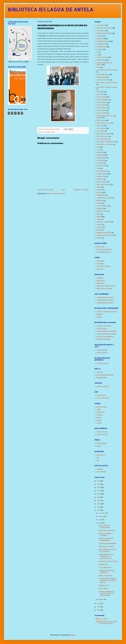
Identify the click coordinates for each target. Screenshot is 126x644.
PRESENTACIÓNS (102, 378)
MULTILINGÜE (101, 455)
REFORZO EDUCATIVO (103, 339)
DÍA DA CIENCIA (101, 77)
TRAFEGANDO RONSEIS (104, 250)
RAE (98, 458)
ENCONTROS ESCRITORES (105, 145)
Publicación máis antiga (81, 190)
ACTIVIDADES (101, 31)
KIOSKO (99, 446)
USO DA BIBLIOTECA (105, 568)
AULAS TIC (100, 372)
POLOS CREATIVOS (102, 206)
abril (100, 523)
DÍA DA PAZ (100, 95)
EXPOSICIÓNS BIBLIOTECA (107, 531)
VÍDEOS (99, 230)
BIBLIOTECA (100, 39)
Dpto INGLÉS (101, 131)
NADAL (99, 187)
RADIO (99, 214)
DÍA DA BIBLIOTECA (103, 75)
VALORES (99, 227)
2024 (99, 484)
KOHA (98, 169)
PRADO (99, 410)
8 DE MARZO (101, 25)
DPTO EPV (100, 126)
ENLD (98, 147)
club (98, 55)
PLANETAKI (100, 278)
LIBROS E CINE (101, 177)
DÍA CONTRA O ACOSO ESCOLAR (107, 70)
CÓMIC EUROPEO (102, 432)
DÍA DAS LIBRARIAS (103, 100)
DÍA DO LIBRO (101, 111)
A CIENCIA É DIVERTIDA (104, 326)
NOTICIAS (99, 193)
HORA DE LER (101, 166)
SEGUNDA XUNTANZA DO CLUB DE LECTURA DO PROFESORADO (106, 594)
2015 (99, 510)
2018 (99, 501)
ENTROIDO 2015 (104, 586)
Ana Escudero (103, 619)
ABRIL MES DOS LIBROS (104, 28)
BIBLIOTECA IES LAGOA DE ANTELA (51, 9)
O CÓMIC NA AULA (102, 364)
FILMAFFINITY (101, 396)
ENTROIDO (100, 153)
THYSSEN (99, 415)
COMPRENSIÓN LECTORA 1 (105, 300)
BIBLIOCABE (100, 247)
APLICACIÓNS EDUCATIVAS (105, 375)
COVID (99, 67)
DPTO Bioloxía (101, 120)
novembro (102, 513)
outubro (102, 517)
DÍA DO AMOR (101, 105)
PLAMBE (99, 203)
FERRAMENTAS (101, 158)
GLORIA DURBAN (102, 350)
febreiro (102, 600)
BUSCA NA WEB (101, 329)
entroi (98, 150)
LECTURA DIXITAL (102, 171)
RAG (98, 460)
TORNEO (99, 225)
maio (101, 520)
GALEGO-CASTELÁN (103, 387)
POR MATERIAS (101, 472)
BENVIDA (99, 36)
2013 (99, 607)
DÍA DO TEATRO (101, 113)
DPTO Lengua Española (104, 134)
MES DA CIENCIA (102, 182)
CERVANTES (100, 283)
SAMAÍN (99, 217)
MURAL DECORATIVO (105, 576)
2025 (99, 481)
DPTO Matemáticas (103, 136)
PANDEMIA (100, 201)
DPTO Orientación (102, 139)
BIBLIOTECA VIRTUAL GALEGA (106, 286)
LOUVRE (99, 423)
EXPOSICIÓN (100, 155)
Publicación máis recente (46, 190)
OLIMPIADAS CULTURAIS (104, 198)
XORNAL (99, 238)
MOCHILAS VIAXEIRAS (104, 185)
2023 (99, 488)
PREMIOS (100, 209)
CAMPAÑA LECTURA (103, 41)
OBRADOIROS (101, 195)
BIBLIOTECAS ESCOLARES (105, 289)
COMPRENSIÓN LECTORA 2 (105, 303)
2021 (99, 494)
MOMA (99, 420)
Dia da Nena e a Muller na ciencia (107, 87)
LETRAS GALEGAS (102, 174)
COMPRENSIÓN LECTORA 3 (105, 298)
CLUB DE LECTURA (49, 132)
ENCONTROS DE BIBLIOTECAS (106, 142)
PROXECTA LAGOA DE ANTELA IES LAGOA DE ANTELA (108, 623)
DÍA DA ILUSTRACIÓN (103, 80)
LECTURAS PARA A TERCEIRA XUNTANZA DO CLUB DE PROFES (107, 581)
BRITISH (99, 418)
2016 (99, 507)
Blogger (73, 635)
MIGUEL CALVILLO (102, 353)
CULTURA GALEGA (102, 435)
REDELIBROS (101, 261)
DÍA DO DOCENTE (102, 108)
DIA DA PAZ (100, 92)
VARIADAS (100, 469)
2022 (99, 491)
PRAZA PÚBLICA (102, 443)
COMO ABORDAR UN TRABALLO (107, 331)
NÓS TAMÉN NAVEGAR (104, 252)
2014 (99, 604)
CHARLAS (99, 50)
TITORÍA (99, 317)
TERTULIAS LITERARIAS (104, 222)
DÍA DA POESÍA (101, 97)
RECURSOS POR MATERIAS (105, 337)
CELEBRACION (101, 44)
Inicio (64, 190)
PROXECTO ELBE (102, 211)
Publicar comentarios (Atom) (56, 194)
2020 (99, 497)
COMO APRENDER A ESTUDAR (106, 334)
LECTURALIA (100, 264)
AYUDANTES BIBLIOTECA (104, 34)
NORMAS (99, 190)
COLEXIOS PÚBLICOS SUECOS (108, 562)
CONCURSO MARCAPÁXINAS (107, 544)
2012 (99, 610)
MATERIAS (100, 314)
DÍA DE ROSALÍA (102, 103)
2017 (99, 504)
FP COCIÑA (100, 163)
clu (97, 52)
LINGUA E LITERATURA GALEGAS (107, 312)
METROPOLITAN (102, 407)
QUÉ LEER (100, 269)
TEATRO (99, 219)
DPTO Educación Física (104, 123)
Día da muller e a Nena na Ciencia (107, 83)
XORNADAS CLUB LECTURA (105, 235)
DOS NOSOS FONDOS (104, 266)
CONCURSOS (101, 60)
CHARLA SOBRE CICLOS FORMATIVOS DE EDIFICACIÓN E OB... (106, 557)
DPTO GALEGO (101, 129)
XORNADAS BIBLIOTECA (104, 233)
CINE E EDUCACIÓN (103, 398)
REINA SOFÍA (101, 412)
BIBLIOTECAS (101, 281)
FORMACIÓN (101, 161)
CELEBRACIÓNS (101, 47)
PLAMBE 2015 (103, 565)
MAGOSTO (100, 179)
